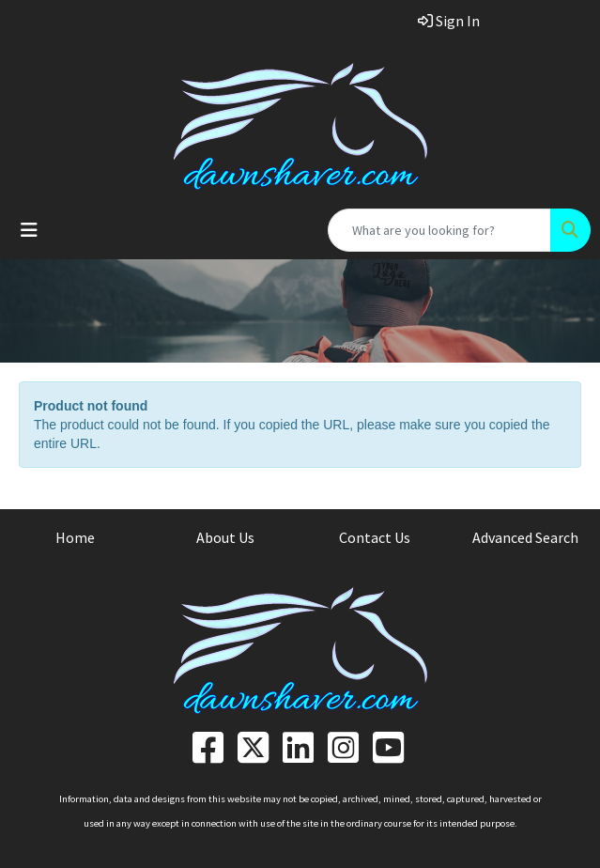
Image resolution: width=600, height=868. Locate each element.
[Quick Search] (439, 230)
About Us (225, 537)
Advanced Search (525, 537)
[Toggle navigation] (29, 230)
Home (75, 537)
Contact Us (375, 537)
